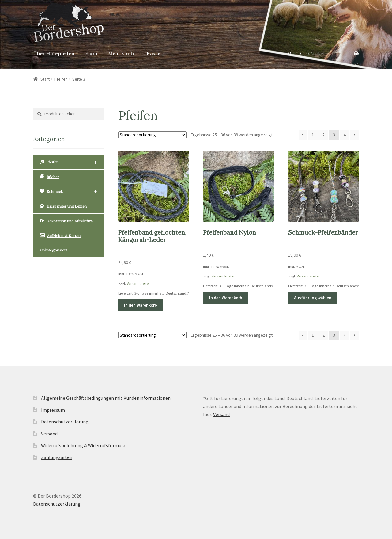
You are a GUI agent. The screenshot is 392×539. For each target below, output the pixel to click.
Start (45, 79)
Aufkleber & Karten (60, 235)
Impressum (53, 410)
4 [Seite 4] (345, 135)
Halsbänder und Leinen (63, 206)
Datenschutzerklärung (65, 422)
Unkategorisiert (53, 250)
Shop (91, 53)
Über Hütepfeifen (54, 53)
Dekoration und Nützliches (66, 221)
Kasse (154, 53)
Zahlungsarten (57, 457)
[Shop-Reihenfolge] (152, 135)
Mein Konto (122, 53)
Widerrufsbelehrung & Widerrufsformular (84, 445)
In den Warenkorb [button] (141, 305)
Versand (49, 434)
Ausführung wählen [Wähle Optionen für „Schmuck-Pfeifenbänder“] (313, 298)
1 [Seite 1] (313, 135)
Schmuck (68, 192)
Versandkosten (139, 283)
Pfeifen (61, 79)
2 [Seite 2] (324, 135)
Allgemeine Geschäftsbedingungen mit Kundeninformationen (106, 398)
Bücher (49, 177)
